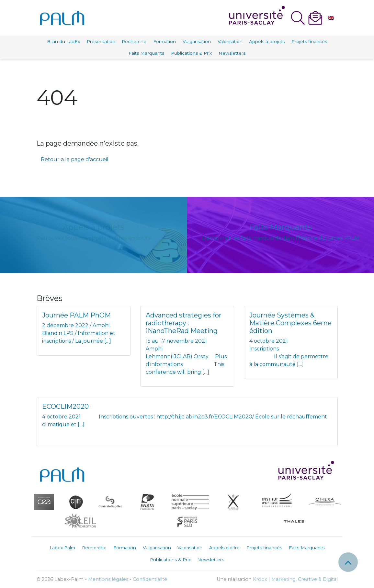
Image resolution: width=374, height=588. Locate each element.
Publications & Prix (191, 53)
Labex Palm (62, 548)
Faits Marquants (146, 53)
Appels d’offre (224, 548)
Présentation (101, 41)
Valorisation (230, 41)
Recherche (134, 41)
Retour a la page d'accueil (75, 159)
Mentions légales (108, 579)
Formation (164, 41)
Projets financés (309, 41)
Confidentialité (150, 579)
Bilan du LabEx (63, 41)
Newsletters (232, 53)
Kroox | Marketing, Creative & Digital (295, 579)
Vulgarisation (197, 41)
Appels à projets (267, 41)
